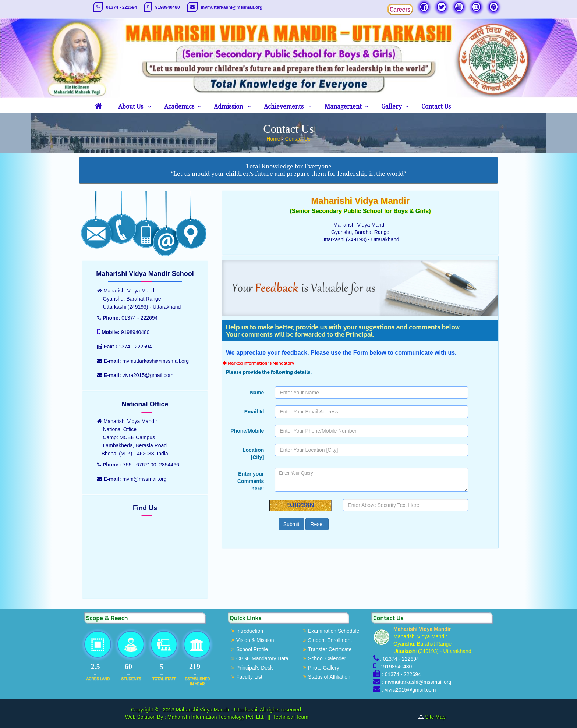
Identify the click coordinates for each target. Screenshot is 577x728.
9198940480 (168, 7)
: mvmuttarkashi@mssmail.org (417, 682)
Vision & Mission (255, 640)
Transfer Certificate (330, 649)
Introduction (250, 631)
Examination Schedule (334, 631)
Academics (179, 106)
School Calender (327, 658)
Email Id (254, 412)
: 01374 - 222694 (400, 659)
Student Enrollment (330, 640)
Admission (229, 106)
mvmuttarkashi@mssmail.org (232, 7)
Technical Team (291, 717)
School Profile (252, 649)
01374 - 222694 (121, 7)
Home (274, 139)
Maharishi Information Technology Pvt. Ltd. (215, 717)
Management (343, 106)
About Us (131, 106)
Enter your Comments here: (251, 481)
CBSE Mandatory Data (262, 658)
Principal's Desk (254, 668)
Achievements (284, 106)
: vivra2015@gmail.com (409, 690)
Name (257, 393)
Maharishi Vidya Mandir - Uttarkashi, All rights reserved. (239, 710)
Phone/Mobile (247, 431)
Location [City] (253, 454)
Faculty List (249, 677)
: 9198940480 (395, 667)
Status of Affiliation (329, 677)
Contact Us (436, 106)
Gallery (392, 106)
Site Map (435, 717)
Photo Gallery (324, 668)
